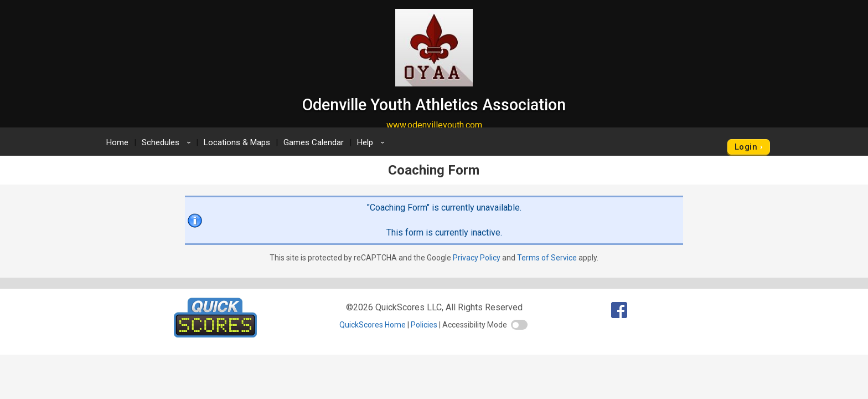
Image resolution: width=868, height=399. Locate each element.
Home (117, 142)
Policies (424, 325)
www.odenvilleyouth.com (434, 125)
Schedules (168, 142)
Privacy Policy (477, 258)
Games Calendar (314, 142)
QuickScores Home (373, 325)
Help (373, 142)
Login (746, 147)
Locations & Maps (237, 142)
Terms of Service (547, 258)
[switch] (519, 325)
